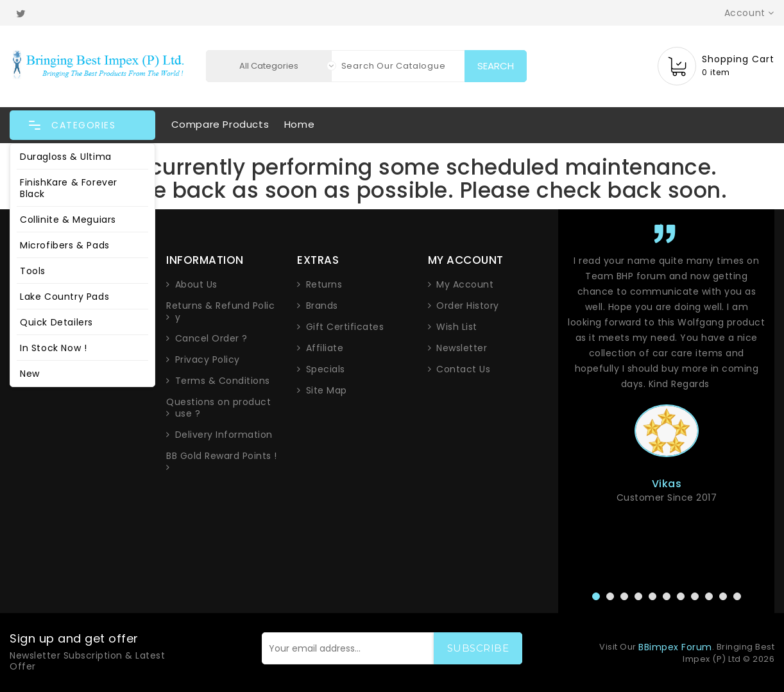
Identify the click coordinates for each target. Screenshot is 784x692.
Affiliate (325, 348)
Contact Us (463, 369)
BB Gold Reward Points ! (222, 456)
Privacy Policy (208, 359)
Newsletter (462, 348)
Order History (468, 306)
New (30, 374)
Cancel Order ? (211, 338)
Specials (326, 369)
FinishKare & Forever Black (69, 188)
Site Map (327, 390)
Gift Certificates (345, 327)
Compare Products (220, 124)
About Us (196, 284)
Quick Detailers (56, 322)
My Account (465, 284)
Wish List (457, 327)
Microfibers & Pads (65, 245)
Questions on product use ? (218, 408)
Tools (33, 271)
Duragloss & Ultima (66, 157)
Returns (324, 284)
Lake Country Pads (64, 297)
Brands (322, 306)
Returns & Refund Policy (220, 311)
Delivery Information (224, 435)
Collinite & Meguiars (68, 220)
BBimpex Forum (675, 647)
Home (299, 124)
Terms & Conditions (223, 381)
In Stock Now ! (53, 348)
